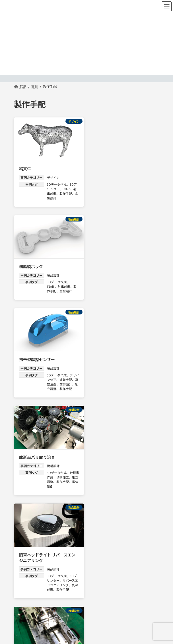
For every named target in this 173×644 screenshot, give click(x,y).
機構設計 (130, 273)
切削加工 (143, 284)
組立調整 (63, 293)
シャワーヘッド (110, 467)
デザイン (53, 176)
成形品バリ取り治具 (114, 264)
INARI (66, 188)
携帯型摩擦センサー (37, 264)
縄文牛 (25, 167)
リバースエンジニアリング (61, 393)
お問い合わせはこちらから (34, 621)
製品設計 (130, 176)
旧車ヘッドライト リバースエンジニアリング (47, 368)
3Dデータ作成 (57, 183)
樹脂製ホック (108, 167)
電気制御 (136, 293)
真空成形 (53, 400)
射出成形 (141, 188)
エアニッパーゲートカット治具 (124, 365)
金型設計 (53, 197)
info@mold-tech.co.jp (31, 615)
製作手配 (66, 192)
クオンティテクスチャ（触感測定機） (47, 470)
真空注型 (59, 289)
